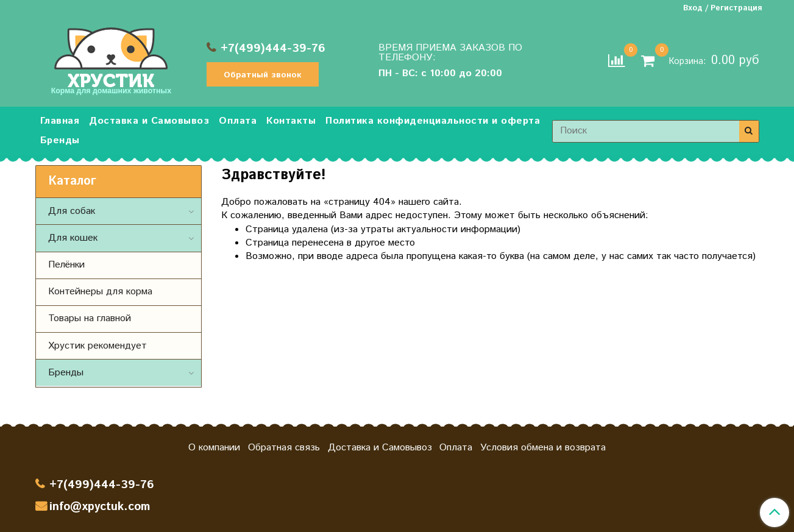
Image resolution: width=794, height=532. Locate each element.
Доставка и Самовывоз (149, 121)
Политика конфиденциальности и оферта (433, 121)
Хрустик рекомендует (97, 346)
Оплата (238, 121)
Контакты (291, 121)
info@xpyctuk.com (100, 507)
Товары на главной (90, 318)
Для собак (72, 211)
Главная (60, 121)
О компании (214, 448)
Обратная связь (284, 448)
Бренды (60, 140)
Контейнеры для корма (100, 292)
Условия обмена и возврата (543, 448)
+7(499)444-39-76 (273, 48)
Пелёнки (66, 265)
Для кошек (73, 238)
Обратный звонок (263, 75)
